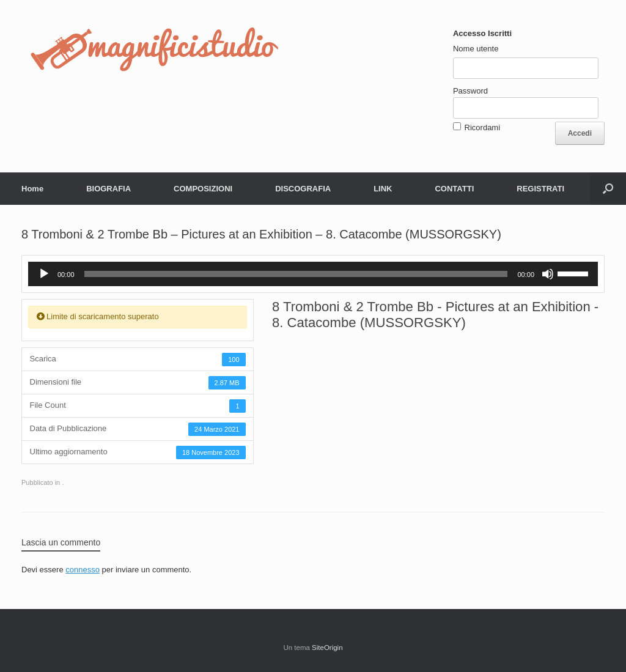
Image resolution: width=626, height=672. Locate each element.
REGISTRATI (540, 189)
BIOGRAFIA (109, 189)
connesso (83, 570)
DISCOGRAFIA (303, 189)
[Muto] (548, 274)
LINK (383, 189)
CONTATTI (454, 189)
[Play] (44, 274)
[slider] (296, 274)
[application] (313, 274)
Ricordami (483, 127)
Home (32, 189)
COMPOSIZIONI (203, 189)
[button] (608, 189)
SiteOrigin (327, 648)
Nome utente (476, 49)
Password (470, 91)
